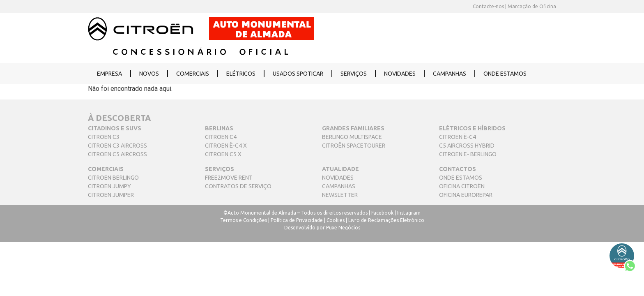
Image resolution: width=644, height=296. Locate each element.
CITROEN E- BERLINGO (468, 154)
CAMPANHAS (450, 74)
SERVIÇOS (354, 74)
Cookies (336, 220)
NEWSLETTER (340, 195)
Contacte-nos (488, 6)
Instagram (409, 213)
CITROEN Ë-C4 (458, 137)
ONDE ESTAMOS (505, 74)
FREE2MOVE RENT (229, 178)
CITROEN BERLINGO (113, 178)
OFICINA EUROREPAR (466, 195)
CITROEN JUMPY (109, 186)
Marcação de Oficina (531, 6)
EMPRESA (109, 74)
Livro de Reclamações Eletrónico (386, 220)
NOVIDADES (400, 74)
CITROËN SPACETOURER (354, 146)
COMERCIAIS (193, 74)
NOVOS (149, 74)
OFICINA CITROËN (462, 186)
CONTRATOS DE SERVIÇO (238, 186)
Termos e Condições (244, 220)
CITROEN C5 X (223, 154)
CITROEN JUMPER (111, 195)
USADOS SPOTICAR (298, 74)
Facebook (382, 213)
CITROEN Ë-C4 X (226, 146)
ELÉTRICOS (241, 74)
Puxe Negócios (343, 228)
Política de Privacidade (297, 220)
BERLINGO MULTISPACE (352, 137)
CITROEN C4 (221, 137)
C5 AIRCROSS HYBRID (467, 146)
